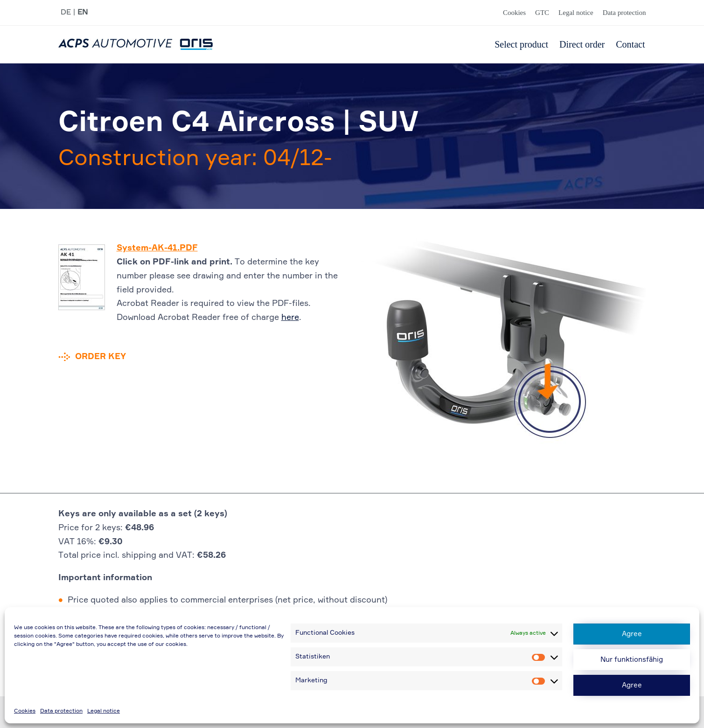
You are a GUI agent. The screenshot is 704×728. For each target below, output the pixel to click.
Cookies (25, 711)
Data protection (61, 711)
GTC (542, 13)
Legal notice (104, 711)
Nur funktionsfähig (632, 660)
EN (83, 13)
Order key (101, 357)
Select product (521, 44)
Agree (632, 634)
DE (66, 13)
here (290, 318)
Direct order (582, 44)
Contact (630, 44)
